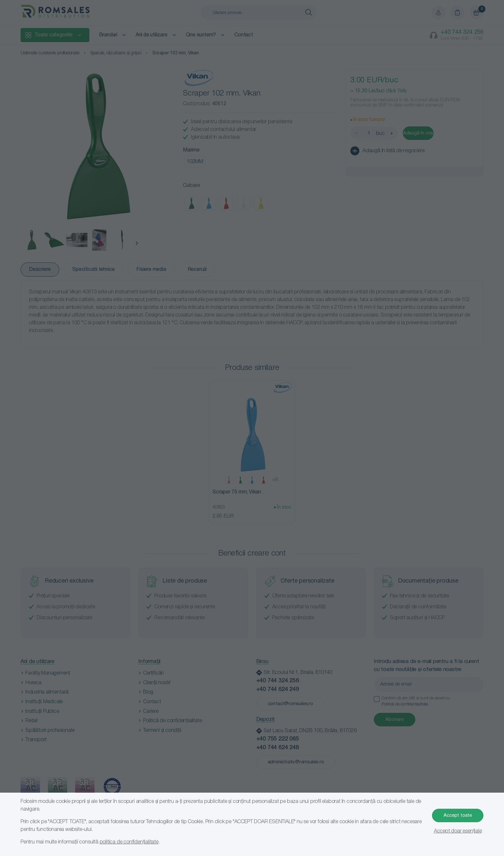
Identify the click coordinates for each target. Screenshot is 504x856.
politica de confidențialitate (129, 842)
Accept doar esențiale (458, 831)
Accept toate (458, 815)
